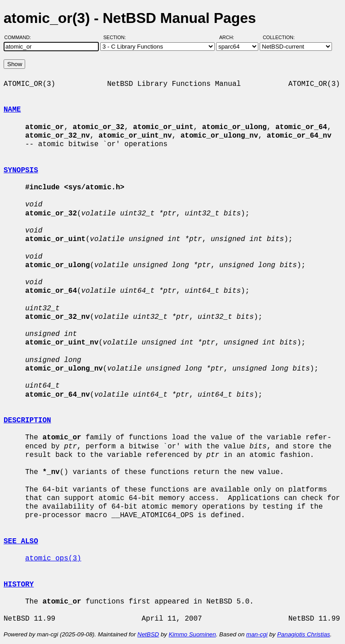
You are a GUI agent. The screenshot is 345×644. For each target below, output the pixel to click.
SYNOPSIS (21, 170)
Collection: (279, 37)
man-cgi (257, 634)
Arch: (231, 37)
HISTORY (19, 585)
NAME (12, 110)
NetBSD (148, 634)
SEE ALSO (21, 541)
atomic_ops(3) (53, 559)
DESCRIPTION (27, 420)
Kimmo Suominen (192, 634)
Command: (20, 37)
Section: (117, 37)
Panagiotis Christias (304, 634)
